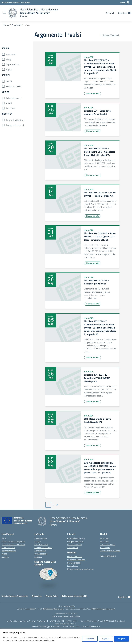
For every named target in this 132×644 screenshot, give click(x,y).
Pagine (9, 69)
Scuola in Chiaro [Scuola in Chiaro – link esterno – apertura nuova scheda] (8, 548)
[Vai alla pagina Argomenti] (16, 25)
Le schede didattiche (15, 120)
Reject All (106, 639)
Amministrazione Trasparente (15, 596)
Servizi (9, 81)
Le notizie (104, 538)
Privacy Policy (52, 596)
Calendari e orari (41, 544)
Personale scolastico (76, 538)
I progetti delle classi (15, 125)
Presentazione (41, 538)
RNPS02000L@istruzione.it (53, 609)
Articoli (9, 103)
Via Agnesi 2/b (69, 606)
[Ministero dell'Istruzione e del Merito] (16, 3)
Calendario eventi (14, 98)
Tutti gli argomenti (108, 556)
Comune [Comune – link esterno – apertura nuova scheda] (5, 557)
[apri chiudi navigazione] (4, 13)
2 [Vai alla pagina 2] (53, 505)
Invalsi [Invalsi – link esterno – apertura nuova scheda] (4, 554)
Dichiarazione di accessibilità (74, 596)
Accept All (121, 639)
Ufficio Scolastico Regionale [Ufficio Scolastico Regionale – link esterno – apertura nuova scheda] (13, 541)
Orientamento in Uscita (110, 551)
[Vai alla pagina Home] (6, 25)
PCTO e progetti (74, 563)
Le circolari (11, 108)
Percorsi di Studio (13, 86)
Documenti (11, 54)
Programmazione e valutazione (81, 569)
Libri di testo (73, 566)
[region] (66, 636)
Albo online (105, 548)
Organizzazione (13, 64)
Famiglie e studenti (75, 541)
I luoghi (9, 59)
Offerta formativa (75, 557)
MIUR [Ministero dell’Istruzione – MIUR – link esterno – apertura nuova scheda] (4, 538)
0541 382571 (31, 609)
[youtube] (129, 13)
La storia (38, 557)
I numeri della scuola (43, 548)
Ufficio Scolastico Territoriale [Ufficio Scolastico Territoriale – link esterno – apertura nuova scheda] (13, 544)
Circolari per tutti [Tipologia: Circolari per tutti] (93, 93)
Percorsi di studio (74, 544)
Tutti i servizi (73, 548)
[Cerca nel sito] (110, 13)
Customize (90, 639)
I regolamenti (40, 551)
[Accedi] (125, 3)
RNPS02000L (75, 616)
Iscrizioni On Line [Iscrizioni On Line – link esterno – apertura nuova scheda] (9, 551)
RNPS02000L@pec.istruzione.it (103, 609)
